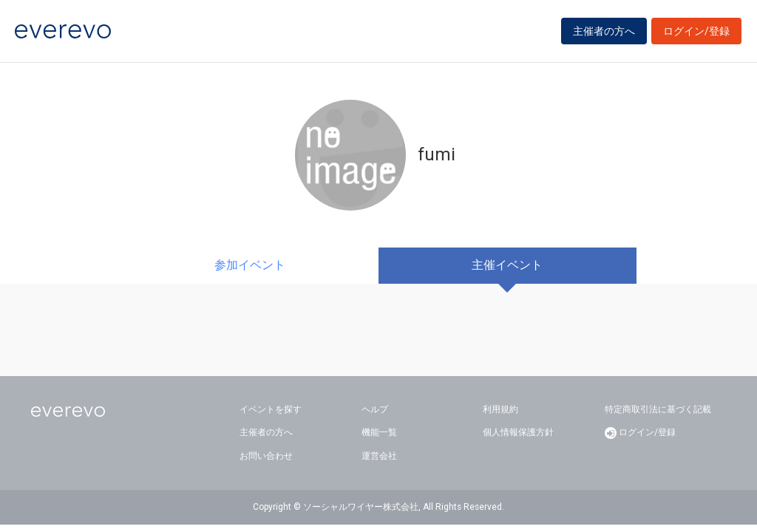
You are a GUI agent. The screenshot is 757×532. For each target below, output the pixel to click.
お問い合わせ (266, 456)
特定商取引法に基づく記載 (658, 409)
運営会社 (379, 456)
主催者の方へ (604, 31)
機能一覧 (379, 432)
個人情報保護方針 (518, 432)
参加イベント (250, 265)
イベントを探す (271, 409)
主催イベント (507, 265)
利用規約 (500, 409)
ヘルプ (375, 409)
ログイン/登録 (696, 31)
